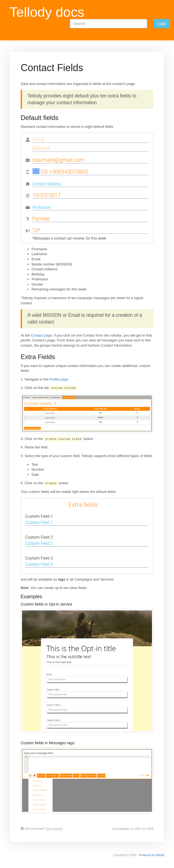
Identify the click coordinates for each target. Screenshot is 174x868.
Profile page (59, 379)
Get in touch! (55, 829)
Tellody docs (47, 12)
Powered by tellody (152, 855)
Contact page (41, 335)
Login (162, 24)
